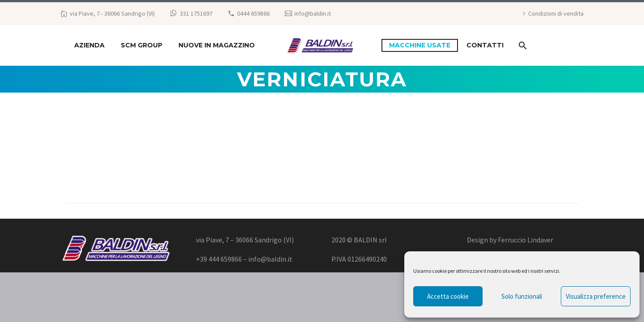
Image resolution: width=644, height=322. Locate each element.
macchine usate (420, 45)
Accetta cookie (448, 296)
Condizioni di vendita (556, 13)
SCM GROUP (142, 45)
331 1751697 (196, 13)
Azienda (89, 45)
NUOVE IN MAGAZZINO (217, 45)
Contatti (485, 45)
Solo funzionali (522, 296)
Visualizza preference (596, 296)
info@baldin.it (313, 13)
